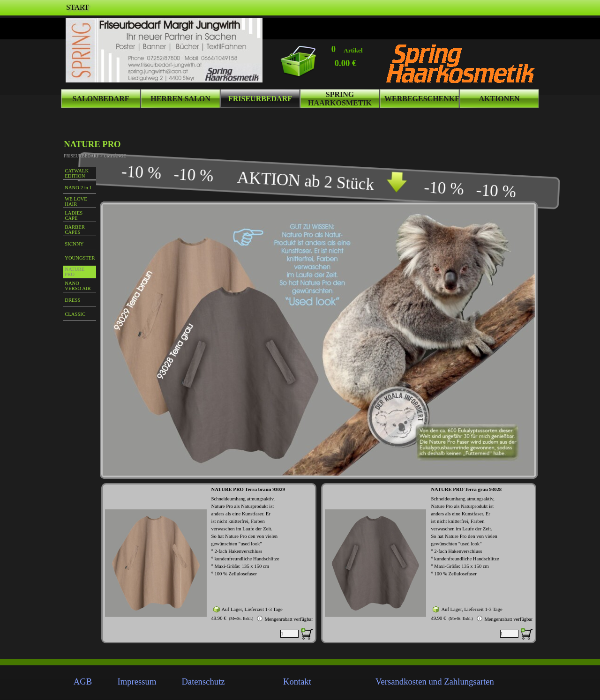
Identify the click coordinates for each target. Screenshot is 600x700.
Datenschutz (203, 681)
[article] (209, 563)
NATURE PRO (75, 272)
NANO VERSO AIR (78, 286)
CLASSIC (75, 314)
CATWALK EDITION (77, 173)
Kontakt (297, 681)
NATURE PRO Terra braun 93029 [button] (248, 489)
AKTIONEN (499, 99)
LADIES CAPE (74, 216)
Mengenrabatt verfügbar (285, 618)
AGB (83, 681)
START (77, 7)
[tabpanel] (319, 181)
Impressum (137, 681)
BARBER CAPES (75, 230)
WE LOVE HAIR (76, 201)
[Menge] (289, 634)
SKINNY (74, 244)
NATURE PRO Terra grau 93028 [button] (466, 489)
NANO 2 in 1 (78, 188)
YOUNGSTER (80, 258)
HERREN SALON (180, 99)
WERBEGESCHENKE (422, 99)
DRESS (72, 300)
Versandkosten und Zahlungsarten (435, 681)
